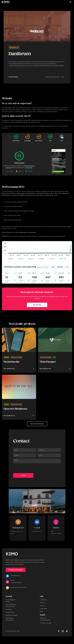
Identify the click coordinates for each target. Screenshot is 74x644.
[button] (70, 2)
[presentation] (25, 468)
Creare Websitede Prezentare (11, 606)
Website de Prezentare (16, 357)
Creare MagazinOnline (11, 601)
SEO (54, 357)
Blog (41, 611)
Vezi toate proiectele (37, 424)
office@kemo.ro (37, 531)
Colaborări (43, 600)
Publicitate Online (12, 615)
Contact (43, 606)
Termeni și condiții (46, 623)
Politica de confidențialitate (45, 619)
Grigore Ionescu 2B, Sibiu (18, 587)
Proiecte (43, 603)
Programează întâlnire (16, 570)
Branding (6, 357)
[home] (6, 2)
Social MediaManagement (10, 619)
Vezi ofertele (37, 305)
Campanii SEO (10, 612)
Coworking (43, 608)
